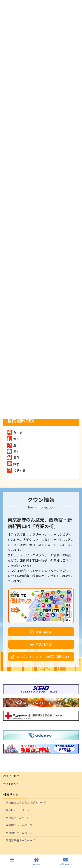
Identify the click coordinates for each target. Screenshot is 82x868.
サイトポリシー (12, 784)
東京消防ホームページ (19, 833)
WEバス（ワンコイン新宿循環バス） (43, 657)
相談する (16, 470)
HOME (37, 861)
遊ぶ (13, 445)
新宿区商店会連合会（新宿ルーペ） (27, 803)
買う (13, 458)
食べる (15, 433)
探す (13, 464)
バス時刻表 (44, 644)
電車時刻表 (44, 632)
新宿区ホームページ (18, 810)
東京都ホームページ (18, 818)
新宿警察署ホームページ (20, 840)
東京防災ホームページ (19, 825)
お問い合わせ (11, 776)
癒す (13, 452)
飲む (13, 439)
